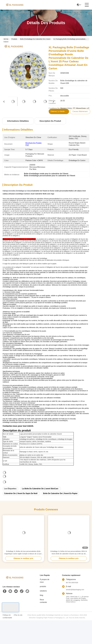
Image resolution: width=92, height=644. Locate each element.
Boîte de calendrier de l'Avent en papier (60, 493)
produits (43, 586)
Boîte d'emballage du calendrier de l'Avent (35, 39)
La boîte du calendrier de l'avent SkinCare (40, 489)
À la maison (6, 39)
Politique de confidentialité (7, 616)
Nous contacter (43, 601)
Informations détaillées (18, 121)
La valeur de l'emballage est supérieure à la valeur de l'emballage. (25, 258)
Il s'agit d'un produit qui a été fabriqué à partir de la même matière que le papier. (30, 264)
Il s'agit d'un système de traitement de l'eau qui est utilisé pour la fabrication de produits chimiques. (36, 260)
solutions (43, 591)
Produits (14, 39)
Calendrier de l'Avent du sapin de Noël (21, 493)
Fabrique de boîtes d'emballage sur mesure (17, 191)
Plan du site (18, 615)
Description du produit (50, 121)
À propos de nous (45, 581)
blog (41, 595)
